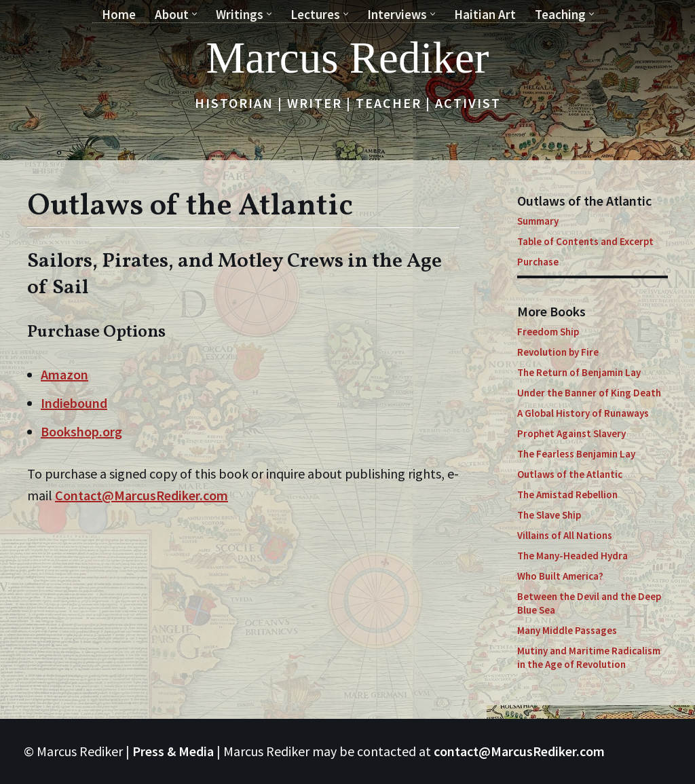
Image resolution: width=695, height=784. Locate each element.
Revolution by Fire (558, 352)
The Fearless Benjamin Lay (576, 454)
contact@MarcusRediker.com (519, 751)
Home (119, 14)
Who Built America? (560, 576)
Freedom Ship (548, 332)
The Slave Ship (549, 515)
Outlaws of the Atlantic (570, 474)
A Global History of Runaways (583, 413)
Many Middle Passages (567, 630)
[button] (194, 14)
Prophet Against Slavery (571, 433)
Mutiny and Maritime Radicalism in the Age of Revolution (589, 657)
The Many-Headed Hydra (572, 556)
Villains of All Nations (565, 535)
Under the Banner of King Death (589, 393)
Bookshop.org (81, 431)
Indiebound (74, 403)
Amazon (64, 374)
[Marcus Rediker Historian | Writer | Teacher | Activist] (348, 58)
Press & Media (173, 751)
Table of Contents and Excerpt (585, 241)
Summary (538, 221)
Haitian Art (485, 14)
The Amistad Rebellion (567, 494)
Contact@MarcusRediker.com (142, 495)
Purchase (538, 262)
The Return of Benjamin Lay (579, 372)
